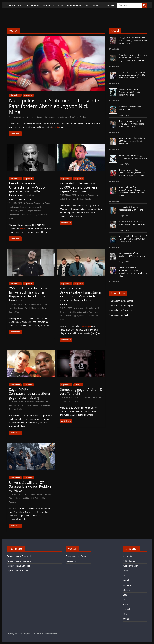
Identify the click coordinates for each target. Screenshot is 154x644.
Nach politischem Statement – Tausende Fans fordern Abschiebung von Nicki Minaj (54, 106)
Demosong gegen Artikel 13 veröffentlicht (81, 391)
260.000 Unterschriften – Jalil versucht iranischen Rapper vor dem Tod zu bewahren (28, 294)
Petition (83, 117)
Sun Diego (86, 326)
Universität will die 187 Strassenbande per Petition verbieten (30, 486)
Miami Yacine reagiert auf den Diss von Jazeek (131, 108)
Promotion (127, 609)
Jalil (26, 308)
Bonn (47, 203)
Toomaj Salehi (15, 312)
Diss (61, 5)
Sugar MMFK (45, 405)
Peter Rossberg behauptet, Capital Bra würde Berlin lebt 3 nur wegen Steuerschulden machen (133, 58)
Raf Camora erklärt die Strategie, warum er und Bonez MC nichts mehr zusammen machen (132, 75)
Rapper (30, 211)
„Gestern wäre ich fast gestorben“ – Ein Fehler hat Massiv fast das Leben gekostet (133, 239)
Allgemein (33, 5)
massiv (55, 127)
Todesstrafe (41, 308)
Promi (125, 604)
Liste (125, 595)
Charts (126, 571)
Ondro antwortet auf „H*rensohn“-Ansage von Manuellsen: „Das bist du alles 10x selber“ (133, 272)
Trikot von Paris (15, 409)
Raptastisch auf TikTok (120, 315)
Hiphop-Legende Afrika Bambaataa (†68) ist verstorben (132, 255)
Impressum (71, 561)
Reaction (83, 316)
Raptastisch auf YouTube (121, 310)
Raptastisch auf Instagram (121, 306)
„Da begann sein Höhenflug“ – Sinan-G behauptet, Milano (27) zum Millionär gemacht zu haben (132, 173)
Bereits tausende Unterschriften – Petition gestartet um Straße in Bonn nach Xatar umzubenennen (28, 191)
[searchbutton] (145, 5)
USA (125, 614)
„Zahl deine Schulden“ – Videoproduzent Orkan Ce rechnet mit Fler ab (129, 92)
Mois (61, 316)
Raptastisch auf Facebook (121, 301)
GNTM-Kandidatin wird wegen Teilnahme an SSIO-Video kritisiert (133, 157)
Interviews (93, 5)
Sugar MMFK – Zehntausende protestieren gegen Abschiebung (30, 393)
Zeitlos (126, 619)
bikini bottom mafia (80, 312)
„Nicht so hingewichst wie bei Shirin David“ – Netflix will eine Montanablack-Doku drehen (131, 124)
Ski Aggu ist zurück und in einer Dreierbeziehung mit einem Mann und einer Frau (133, 41)
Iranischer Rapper (16, 308)
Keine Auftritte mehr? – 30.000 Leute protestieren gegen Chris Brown (79, 187)
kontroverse (64, 117)
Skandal (88, 199)
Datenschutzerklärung (76, 556)
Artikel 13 (67, 401)
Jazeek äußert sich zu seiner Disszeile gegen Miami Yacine (131, 209)
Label (96, 312)
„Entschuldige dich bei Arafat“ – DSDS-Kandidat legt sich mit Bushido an (132, 141)
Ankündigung (75, 5)
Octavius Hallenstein (35, 304)
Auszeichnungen (130, 566)
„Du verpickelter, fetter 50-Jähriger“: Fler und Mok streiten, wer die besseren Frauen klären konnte (132, 191)
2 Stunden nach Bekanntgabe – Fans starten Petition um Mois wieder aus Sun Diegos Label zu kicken (81, 296)
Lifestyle (49, 5)
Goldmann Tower (26, 207)
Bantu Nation (26, 405)
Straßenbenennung (28, 215)
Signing (91, 316)
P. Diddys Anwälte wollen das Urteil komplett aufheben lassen (132, 223)
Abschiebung (53, 117)
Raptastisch (16, 5)
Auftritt (62, 199)
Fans (91, 312)
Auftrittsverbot (28, 498)
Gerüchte (109, 5)
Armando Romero (36, 117)
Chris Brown (71, 199)
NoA (125, 600)
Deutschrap (14, 207)
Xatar (11, 219)
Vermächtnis (42, 215)
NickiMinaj (74, 117)
